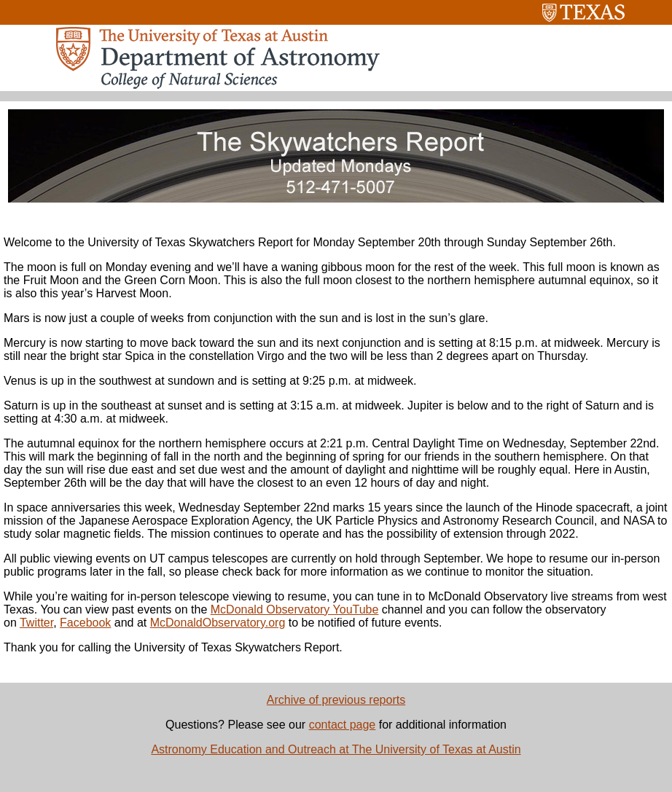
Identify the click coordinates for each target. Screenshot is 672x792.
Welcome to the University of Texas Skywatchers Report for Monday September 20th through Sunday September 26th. (310, 242)
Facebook (85, 623)
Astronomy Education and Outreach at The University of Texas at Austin (336, 749)
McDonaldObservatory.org (218, 623)
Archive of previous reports (336, 700)
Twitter (36, 623)
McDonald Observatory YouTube (295, 609)
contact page (343, 725)
